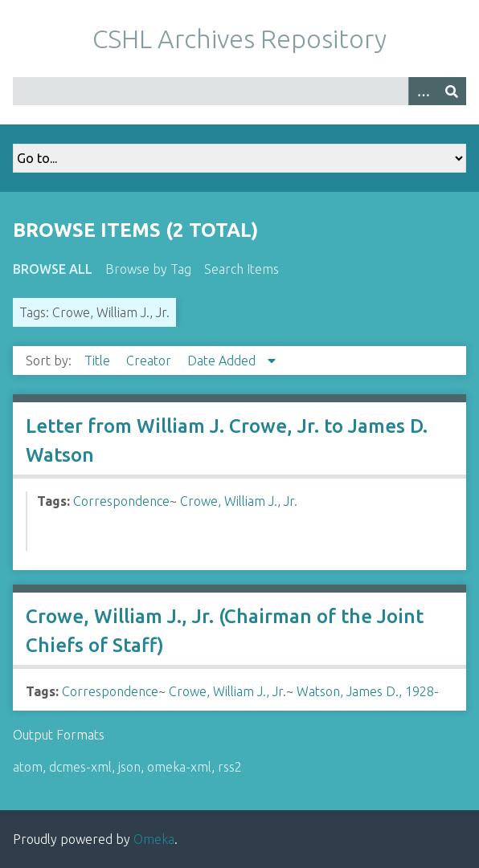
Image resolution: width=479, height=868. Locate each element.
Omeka (154, 839)
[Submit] (452, 91)
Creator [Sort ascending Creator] (150, 361)
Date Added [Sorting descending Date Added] (223, 361)
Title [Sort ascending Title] (99, 361)
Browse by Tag (148, 269)
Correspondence (121, 501)
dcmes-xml (80, 767)
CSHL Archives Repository (239, 39)
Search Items (242, 269)
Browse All (53, 269)
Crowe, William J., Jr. (239, 501)
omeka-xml (179, 767)
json (129, 767)
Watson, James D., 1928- (368, 691)
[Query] (239, 91)
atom (28, 767)
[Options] (423, 91)
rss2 (230, 767)
